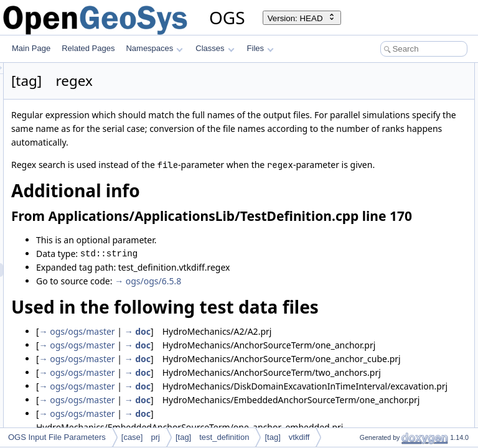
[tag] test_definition (213, 437)
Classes (215, 48)
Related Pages (88, 48)
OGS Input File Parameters (57, 437)
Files (260, 48)
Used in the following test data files (398, 97)
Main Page (31, 48)
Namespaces (154, 48)
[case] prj (141, 437)
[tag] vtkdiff (287, 437)
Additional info (363, 70)
